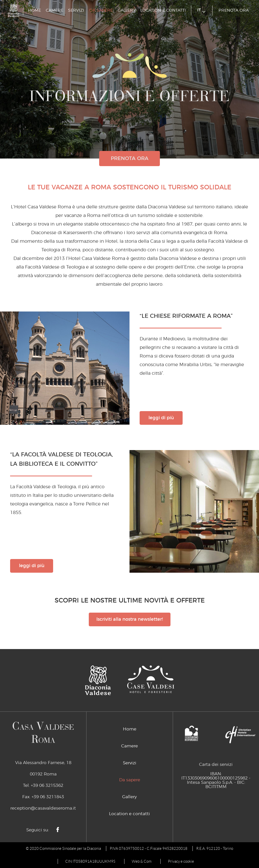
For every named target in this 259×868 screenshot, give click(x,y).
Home (35, 10)
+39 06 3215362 (47, 785)
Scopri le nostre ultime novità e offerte (130, 601)
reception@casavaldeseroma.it (43, 808)
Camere (55, 10)
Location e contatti (163, 10)
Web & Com (142, 861)
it (201, 10)
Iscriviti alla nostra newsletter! (130, 619)
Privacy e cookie (181, 861)
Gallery (127, 10)
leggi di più (161, 418)
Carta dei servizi (216, 764)
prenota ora (234, 10)
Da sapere (101, 10)
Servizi (76, 10)
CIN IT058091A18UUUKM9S (90, 861)
